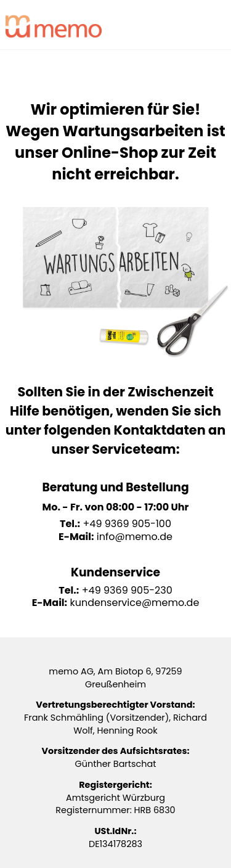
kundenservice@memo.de (134, 603)
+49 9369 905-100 (127, 524)
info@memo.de (135, 537)
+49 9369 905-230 (127, 590)
